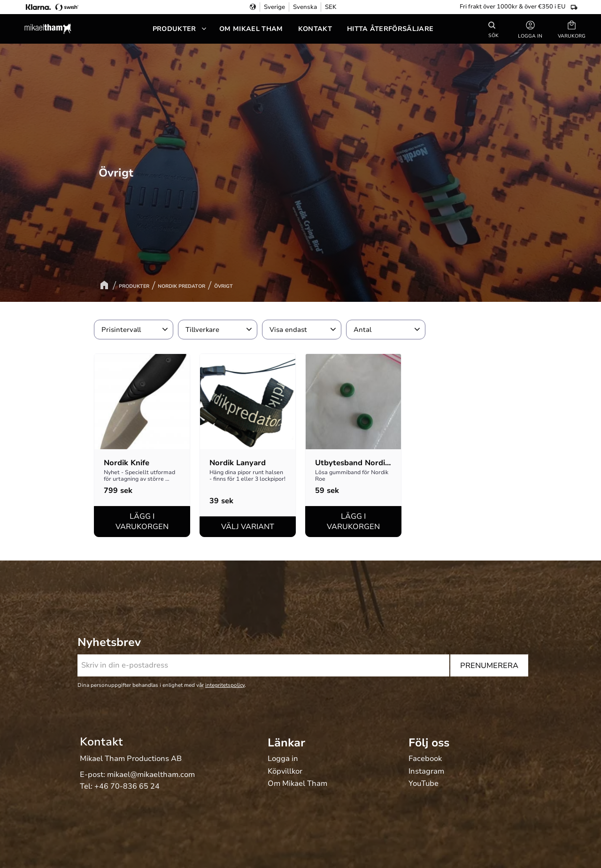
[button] (572, 29)
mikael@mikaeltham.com (151, 775)
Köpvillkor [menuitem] (285, 772)
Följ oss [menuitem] (429, 743)
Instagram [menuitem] (426, 772)
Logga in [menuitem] (283, 759)
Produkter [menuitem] (174, 29)
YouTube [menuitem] (424, 784)
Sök (493, 35)
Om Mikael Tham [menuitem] (251, 29)
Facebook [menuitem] (425, 759)
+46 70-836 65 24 (127, 786)
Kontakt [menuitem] (315, 29)
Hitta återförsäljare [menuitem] (390, 29)
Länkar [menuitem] (286, 743)
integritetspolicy (225, 685)
